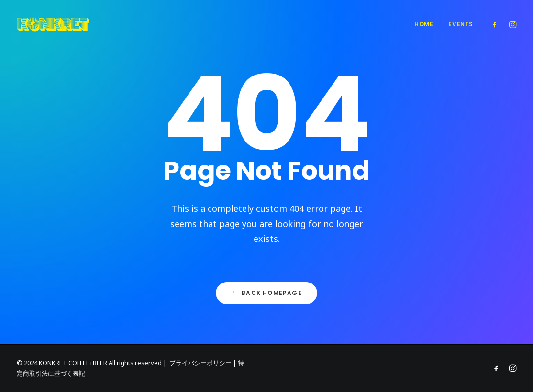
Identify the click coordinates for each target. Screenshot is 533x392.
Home (424, 24)
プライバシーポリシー (200, 363)
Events (461, 24)
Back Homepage (266, 293)
